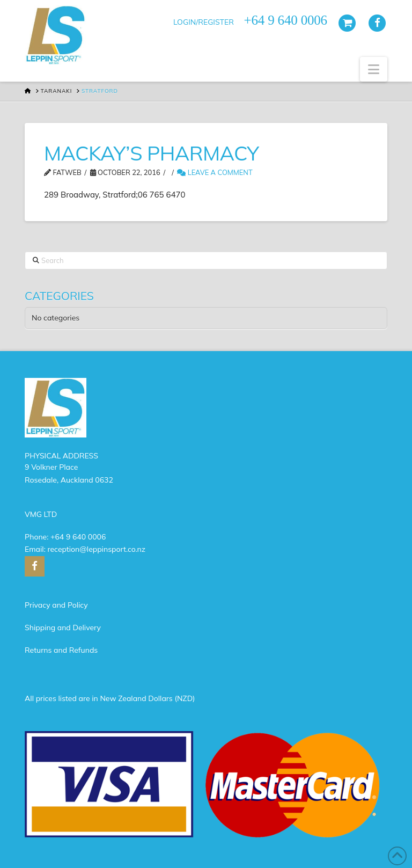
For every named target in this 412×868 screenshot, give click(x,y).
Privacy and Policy (56, 605)
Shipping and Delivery (63, 628)
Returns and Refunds (61, 650)
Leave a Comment (215, 172)
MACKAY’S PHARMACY (151, 153)
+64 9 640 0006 (78, 537)
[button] (374, 69)
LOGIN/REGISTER (204, 22)
